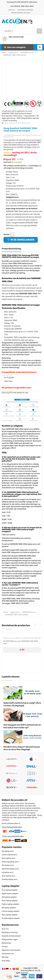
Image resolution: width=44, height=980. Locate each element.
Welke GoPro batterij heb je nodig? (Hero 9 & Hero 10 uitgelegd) (22, 704)
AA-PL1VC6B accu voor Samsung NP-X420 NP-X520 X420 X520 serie (21, 645)
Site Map (5, 957)
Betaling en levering (10, 932)
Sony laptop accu (9, 858)
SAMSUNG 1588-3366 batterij (15, 55)
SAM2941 (20, 186)
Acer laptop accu (8, 876)
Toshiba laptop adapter (11, 918)
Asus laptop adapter (10, 901)
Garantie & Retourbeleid (11, 936)
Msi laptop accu (8, 865)
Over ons (12, 10)
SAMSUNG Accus (27, 53)
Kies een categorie (15, 47)
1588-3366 (8, 381)
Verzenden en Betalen (25, 10)
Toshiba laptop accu (10, 879)
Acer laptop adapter (10, 890)
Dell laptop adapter (9, 897)
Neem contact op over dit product (16, 123)
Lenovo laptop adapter (11, 911)
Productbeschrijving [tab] (11, 249)
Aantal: (6, 235)
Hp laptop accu (8, 851)
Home (4, 53)
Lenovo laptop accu (9, 855)
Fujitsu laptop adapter (11, 904)
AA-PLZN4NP (30, 189)
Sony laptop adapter (10, 915)
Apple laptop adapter (10, 894)
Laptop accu (13, 53)
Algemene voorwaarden (11, 950)
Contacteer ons (8, 954)
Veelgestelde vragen (10, 940)
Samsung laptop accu (10, 862)
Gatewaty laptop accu (10, 869)
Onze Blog (6, 961)
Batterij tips (6, 943)
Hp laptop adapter (9, 908)
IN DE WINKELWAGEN (21, 240)
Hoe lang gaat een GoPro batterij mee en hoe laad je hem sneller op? (22, 726)
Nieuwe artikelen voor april (21, 13)
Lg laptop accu (8, 872)
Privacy (5, 947)
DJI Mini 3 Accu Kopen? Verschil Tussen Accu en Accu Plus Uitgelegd (22, 748)
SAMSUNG (14, 175)
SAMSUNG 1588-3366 (22, 363)
